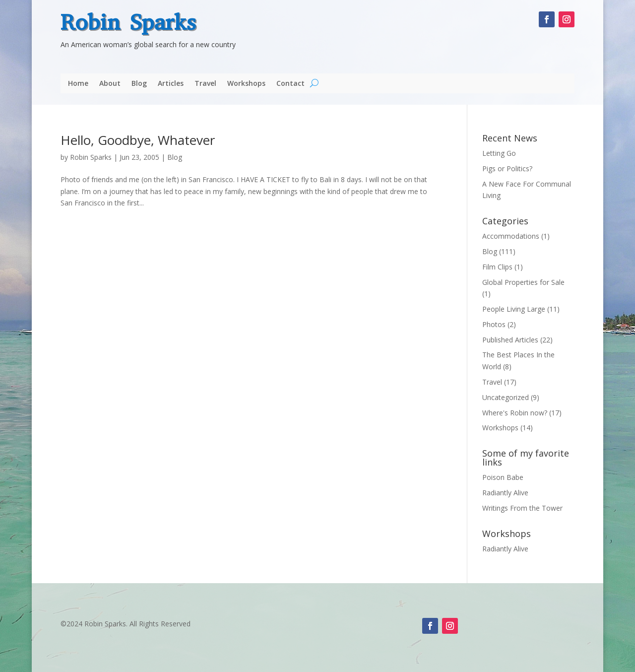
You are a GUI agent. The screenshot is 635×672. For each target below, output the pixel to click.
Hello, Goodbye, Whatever (138, 140)
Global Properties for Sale (523, 282)
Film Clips (497, 267)
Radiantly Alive (505, 493)
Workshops (246, 84)
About (110, 84)
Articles (171, 84)
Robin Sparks (128, 22)
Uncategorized (506, 397)
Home (78, 84)
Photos (494, 324)
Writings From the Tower (522, 508)
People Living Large (514, 309)
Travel (205, 84)
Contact (290, 84)
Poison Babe (503, 477)
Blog (139, 84)
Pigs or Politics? (507, 168)
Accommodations (511, 236)
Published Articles (510, 340)
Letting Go (499, 153)
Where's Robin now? (515, 413)
